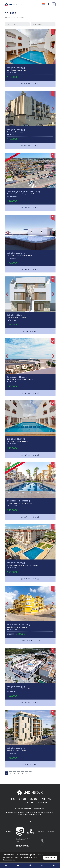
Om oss (23, 799)
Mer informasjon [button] (9, 860)
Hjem (13, 799)
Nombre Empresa (13, 4)
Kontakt (29, 803)
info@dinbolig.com (38, 808)
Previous (7, 47)
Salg (19, 803)
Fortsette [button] (50, 858)
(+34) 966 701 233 (22, 808)
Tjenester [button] (46, 799)
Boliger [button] (33, 799)
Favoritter (42, 803)
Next (53, 47)
